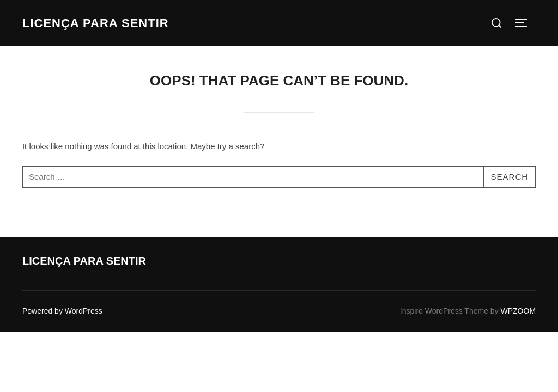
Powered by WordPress (62, 311)
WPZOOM (518, 311)
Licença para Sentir (96, 23)
